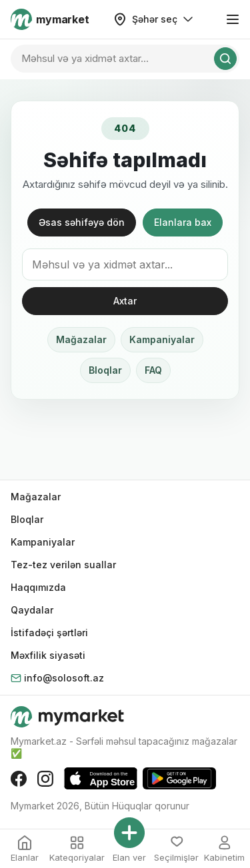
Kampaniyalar (162, 339)
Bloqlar (105, 370)
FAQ (153, 370)
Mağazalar (81, 339)
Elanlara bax (183, 222)
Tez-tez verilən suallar (63, 565)
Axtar (125, 301)
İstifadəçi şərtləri (49, 633)
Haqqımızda (38, 587)
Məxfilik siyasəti (48, 655)
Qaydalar (32, 610)
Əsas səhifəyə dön (82, 222)
